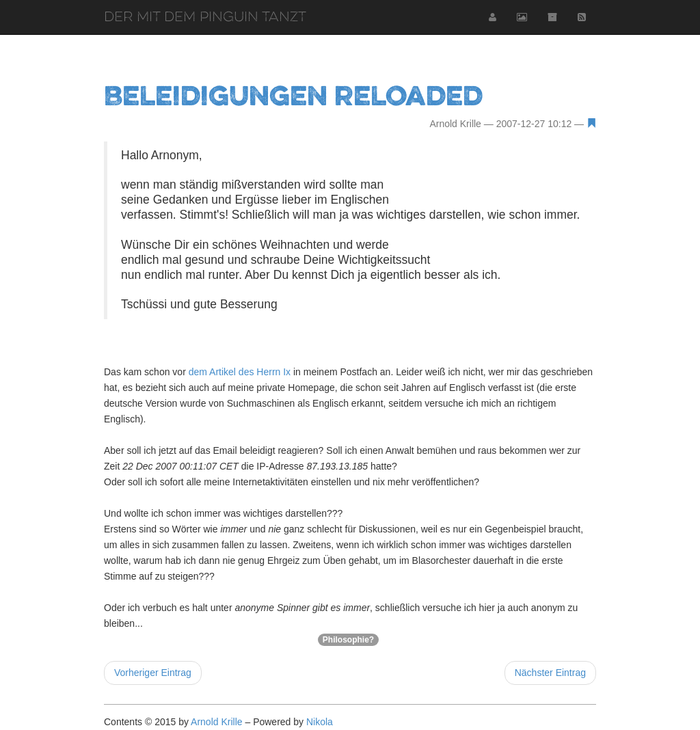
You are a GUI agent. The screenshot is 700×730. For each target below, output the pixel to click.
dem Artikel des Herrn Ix (240, 372)
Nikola (320, 722)
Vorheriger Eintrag (153, 673)
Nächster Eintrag (550, 673)
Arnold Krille (216, 722)
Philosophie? (348, 640)
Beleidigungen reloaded (293, 95)
